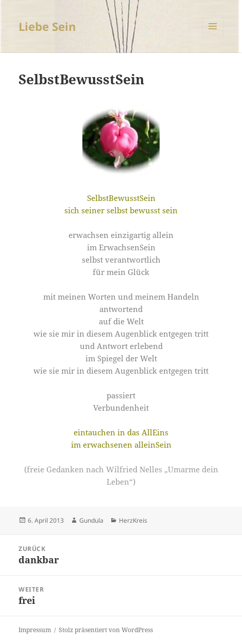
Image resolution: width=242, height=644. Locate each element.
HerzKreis (133, 520)
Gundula (91, 520)
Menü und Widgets (213, 37)
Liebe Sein (47, 26)
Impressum (35, 630)
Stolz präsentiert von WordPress (106, 630)
